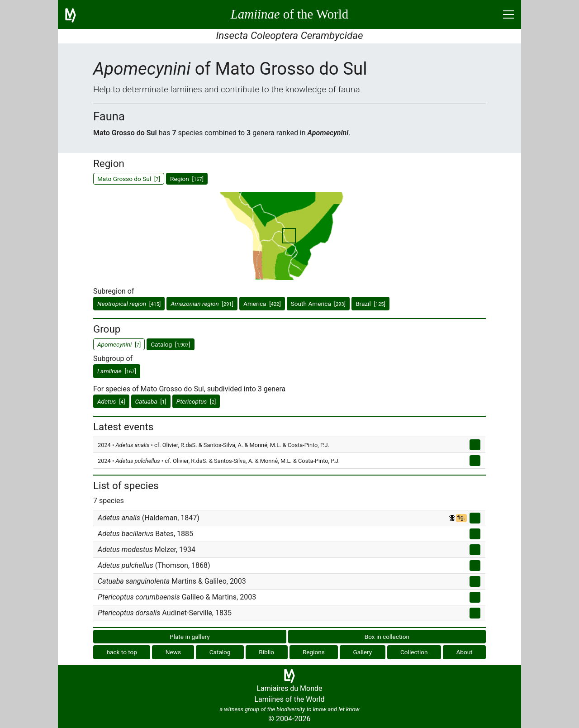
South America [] (318, 304)
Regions (314, 652)
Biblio (266, 652)
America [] (262, 304)
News (173, 652)
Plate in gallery (190, 637)
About (464, 652)
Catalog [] (170, 344)
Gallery (363, 652)
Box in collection (387, 637)
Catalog (220, 652)
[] (129, 304)
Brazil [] (370, 304)
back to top (122, 652)
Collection (414, 652)
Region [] (187, 179)
